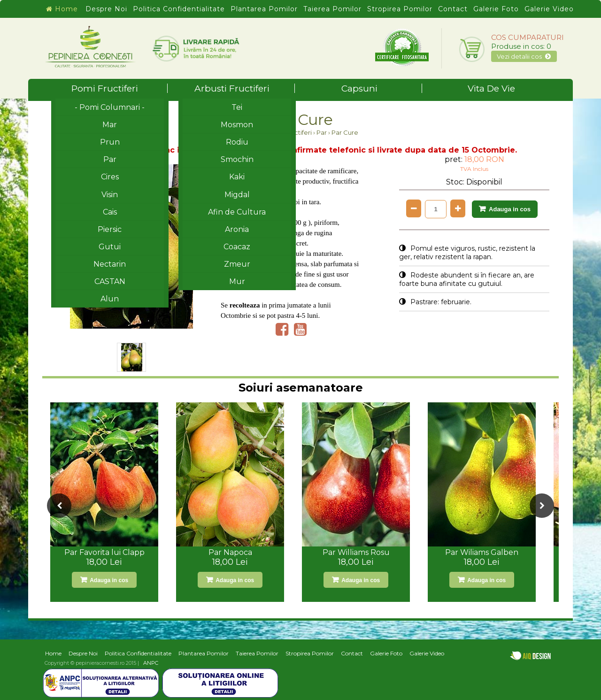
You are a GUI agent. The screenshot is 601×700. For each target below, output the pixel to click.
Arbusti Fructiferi (245, 88)
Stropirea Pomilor (400, 9)
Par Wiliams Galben (482, 552)
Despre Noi (106, 9)
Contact (453, 9)
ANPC (151, 663)
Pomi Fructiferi (119, 88)
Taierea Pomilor (332, 9)
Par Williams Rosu (356, 552)
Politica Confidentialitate (179, 9)
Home (62, 9)
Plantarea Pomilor (264, 9)
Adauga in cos (510, 209)
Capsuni (382, 88)
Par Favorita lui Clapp (104, 552)
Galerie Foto (496, 9)
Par (322, 132)
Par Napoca (230, 552)
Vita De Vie (491, 88)
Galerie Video (549, 9)
